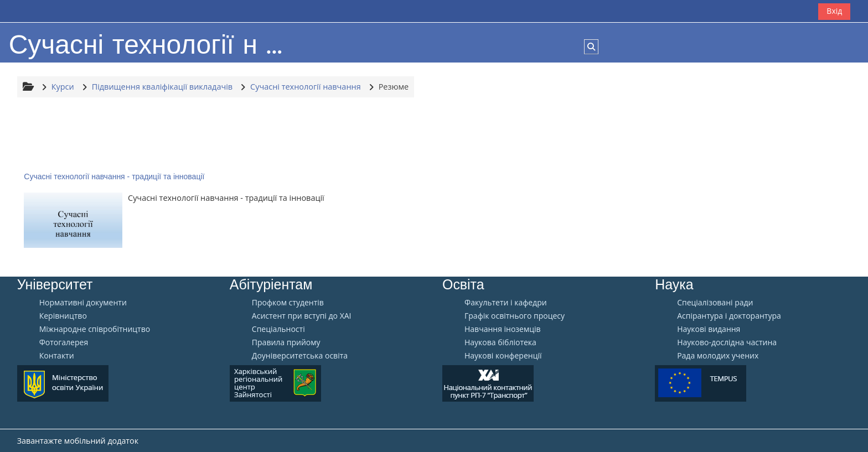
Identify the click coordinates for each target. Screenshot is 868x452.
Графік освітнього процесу (515, 316)
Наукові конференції (503, 356)
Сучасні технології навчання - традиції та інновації (114, 176)
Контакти (57, 356)
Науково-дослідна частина (727, 342)
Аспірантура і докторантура (729, 316)
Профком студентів (288, 303)
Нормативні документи (83, 303)
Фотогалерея (64, 342)
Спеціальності (278, 329)
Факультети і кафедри (506, 303)
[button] (591, 46)
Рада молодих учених (718, 356)
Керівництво (63, 316)
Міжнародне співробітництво (95, 329)
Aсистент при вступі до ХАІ (302, 316)
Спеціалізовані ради (715, 303)
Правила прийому (286, 342)
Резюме (394, 87)
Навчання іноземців (503, 329)
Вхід (834, 11)
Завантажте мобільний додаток (78, 441)
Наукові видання (709, 329)
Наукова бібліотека (500, 342)
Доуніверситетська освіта (300, 356)
